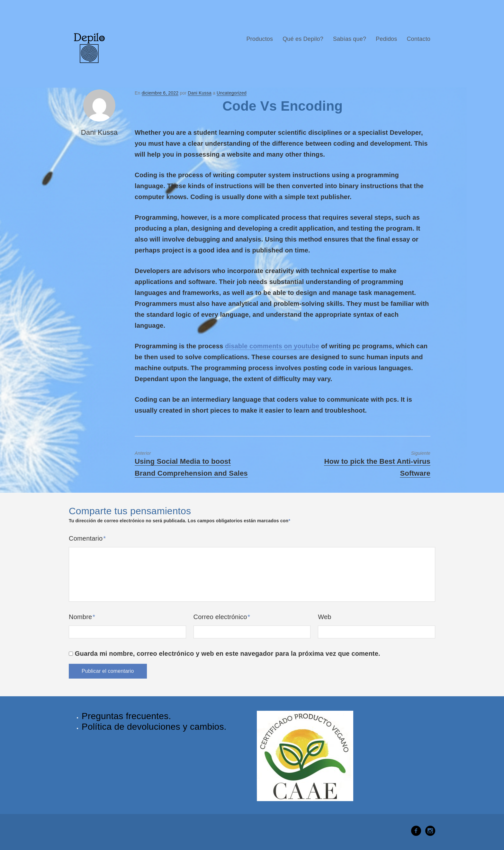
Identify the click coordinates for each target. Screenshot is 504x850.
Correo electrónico (222, 617)
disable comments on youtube (272, 346)
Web (324, 617)
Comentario (87, 538)
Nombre (82, 617)
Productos (260, 39)
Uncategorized (232, 93)
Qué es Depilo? (303, 39)
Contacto (419, 39)
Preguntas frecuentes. (126, 716)
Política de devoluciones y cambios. (154, 727)
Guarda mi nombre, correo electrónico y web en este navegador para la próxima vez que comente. (228, 653)
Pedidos (386, 39)
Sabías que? (350, 39)
